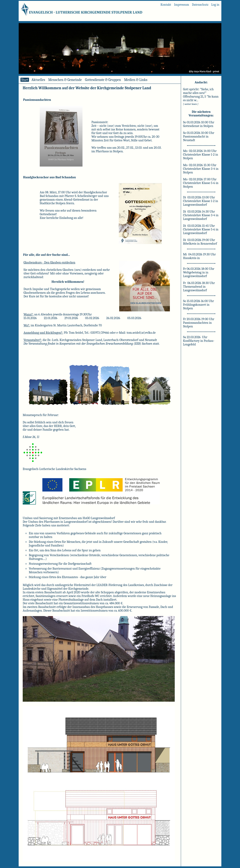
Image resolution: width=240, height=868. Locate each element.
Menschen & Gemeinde (65, 80)
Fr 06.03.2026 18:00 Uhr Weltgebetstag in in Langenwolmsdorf (199, 272)
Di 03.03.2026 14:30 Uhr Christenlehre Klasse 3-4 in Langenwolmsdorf (201, 215)
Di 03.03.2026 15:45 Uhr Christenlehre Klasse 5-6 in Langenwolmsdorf (201, 229)
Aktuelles (38, 80)
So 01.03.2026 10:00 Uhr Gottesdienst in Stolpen (199, 124)
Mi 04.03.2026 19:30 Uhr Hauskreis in (199, 256)
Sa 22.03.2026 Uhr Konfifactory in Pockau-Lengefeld (199, 341)
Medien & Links (136, 80)
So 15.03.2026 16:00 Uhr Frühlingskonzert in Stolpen (198, 305)
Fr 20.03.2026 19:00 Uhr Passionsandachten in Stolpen (199, 323)
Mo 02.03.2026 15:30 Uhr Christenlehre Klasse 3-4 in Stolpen (201, 169)
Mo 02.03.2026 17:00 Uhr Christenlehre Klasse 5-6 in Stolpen (201, 183)
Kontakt (166, 5)
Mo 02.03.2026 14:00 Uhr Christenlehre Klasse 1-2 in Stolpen (201, 155)
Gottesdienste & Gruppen (103, 80)
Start (25, 80)
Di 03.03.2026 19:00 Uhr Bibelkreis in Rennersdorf (200, 242)
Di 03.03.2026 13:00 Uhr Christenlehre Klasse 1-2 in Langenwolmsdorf (201, 201)
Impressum (181, 5)
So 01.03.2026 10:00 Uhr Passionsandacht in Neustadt (199, 137)
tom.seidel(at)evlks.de (141, 333)
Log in (215, 5)
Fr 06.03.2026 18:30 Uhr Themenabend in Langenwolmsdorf (199, 287)
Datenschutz (200, 5)
